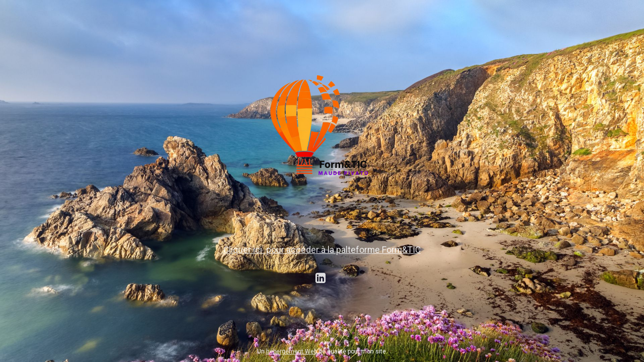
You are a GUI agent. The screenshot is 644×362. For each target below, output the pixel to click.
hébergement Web (292, 351)
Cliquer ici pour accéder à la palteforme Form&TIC (322, 250)
